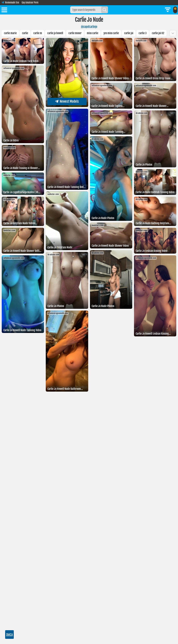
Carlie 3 (143, 33)
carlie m (38, 33)
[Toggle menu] (4, 11)
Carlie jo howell (55, 33)
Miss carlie (93, 33)
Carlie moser (75, 33)
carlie (25, 33)
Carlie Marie (10, 33)
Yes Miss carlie (111, 33)
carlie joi (129, 33)
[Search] (105, 10)
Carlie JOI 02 (158, 33)
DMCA (10, 635)
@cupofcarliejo (89, 27)
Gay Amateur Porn (30, 3)
